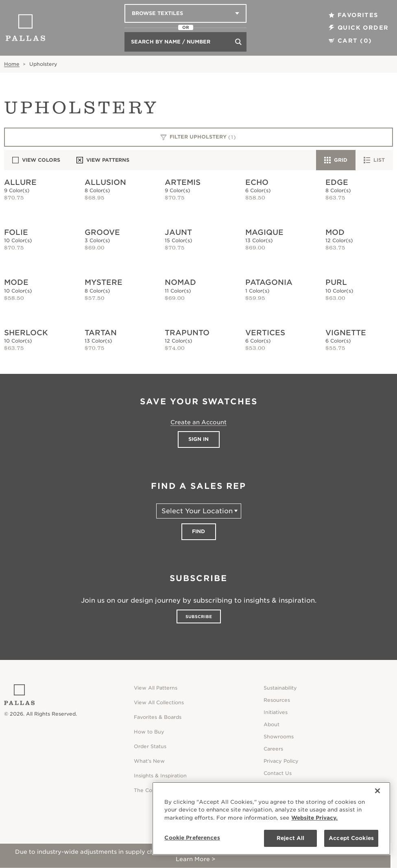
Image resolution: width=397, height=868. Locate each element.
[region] (271, 818)
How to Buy (149, 732)
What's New (149, 761)
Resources (277, 700)
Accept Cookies (351, 838)
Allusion (105, 182)
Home (12, 64)
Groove (102, 232)
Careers (273, 749)
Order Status (150, 746)
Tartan (101, 333)
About (272, 724)
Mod (335, 232)
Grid (336, 160)
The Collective (152, 790)
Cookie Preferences (192, 838)
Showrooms (279, 737)
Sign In (198, 439)
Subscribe (199, 616)
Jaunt (178, 232)
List (374, 160)
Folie (16, 232)
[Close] (377, 791)
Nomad (180, 282)
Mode (16, 282)
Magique (264, 232)
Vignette (346, 333)
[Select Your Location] (199, 511)
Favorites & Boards (158, 717)
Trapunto (187, 333)
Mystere (104, 282)
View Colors (36, 160)
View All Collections (159, 702)
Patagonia (269, 282)
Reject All (290, 838)
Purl (336, 282)
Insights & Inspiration (160, 776)
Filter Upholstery (199, 137)
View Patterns (103, 160)
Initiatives (276, 712)
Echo (257, 182)
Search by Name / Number (171, 42)
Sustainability (280, 688)
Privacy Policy (281, 761)
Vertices (265, 333)
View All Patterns (156, 688)
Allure (20, 182)
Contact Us (278, 773)
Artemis (183, 182)
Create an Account (198, 422)
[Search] (238, 42)
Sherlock (26, 333)
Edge (337, 182)
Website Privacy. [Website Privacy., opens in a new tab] (314, 818)
